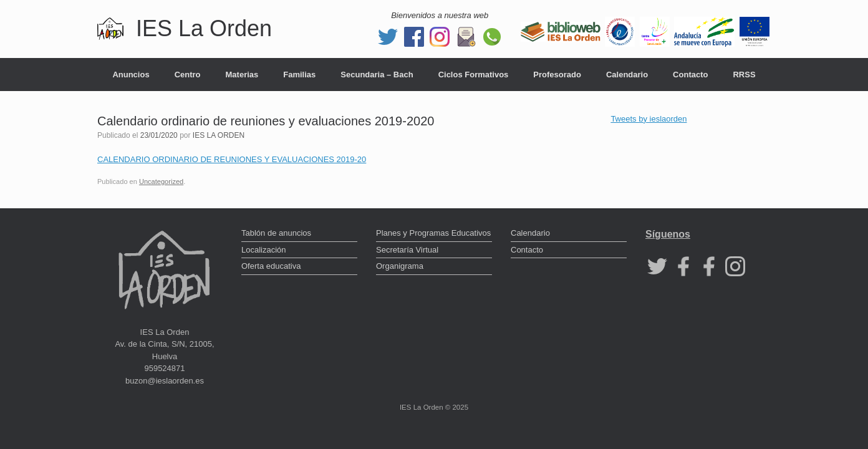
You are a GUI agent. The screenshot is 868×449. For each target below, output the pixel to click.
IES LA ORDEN (219, 135)
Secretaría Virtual (407, 250)
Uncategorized (161, 181)
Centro (188, 75)
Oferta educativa (271, 266)
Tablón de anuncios (276, 233)
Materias (242, 75)
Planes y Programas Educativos (433, 233)
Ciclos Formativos (474, 75)
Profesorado (557, 75)
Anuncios (131, 75)
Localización (264, 250)
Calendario (627, 75)
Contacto (690, 75)
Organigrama (400, 266)
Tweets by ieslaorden (649, 119)
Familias (299, 75)
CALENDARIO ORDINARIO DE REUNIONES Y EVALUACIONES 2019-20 (232, 159)
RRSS (744, 75)
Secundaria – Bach (377, 75)
